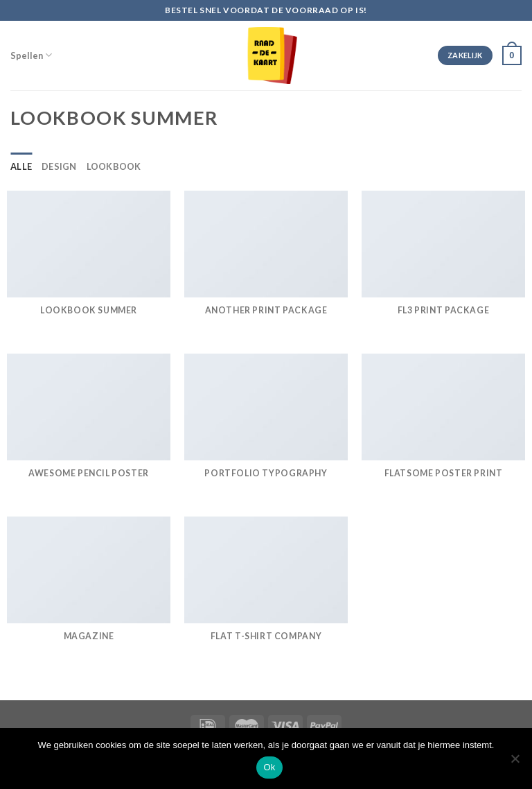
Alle (21, 166)
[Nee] (515, 763)
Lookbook (114, 166)
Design (59, 166)
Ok (269, 767)
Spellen (31, 55)
